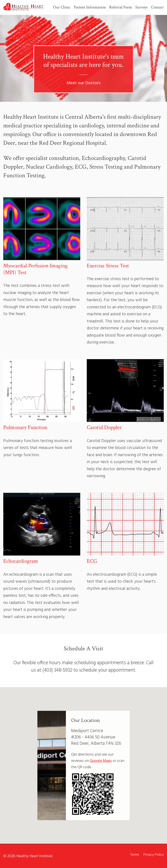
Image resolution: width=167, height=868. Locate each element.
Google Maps (101, 761)
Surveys (141, 8)
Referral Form (121, 8)
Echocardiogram (21, 561)
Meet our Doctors (83, 83)
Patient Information (90, 8)
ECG (92, 561)
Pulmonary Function (25, 427)
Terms (135, 855)
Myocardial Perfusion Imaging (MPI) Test (35, 269)
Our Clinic (62, 8)
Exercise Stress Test (108, 266)
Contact (157, 8)
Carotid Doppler (104, 427)
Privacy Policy (154, 855)
